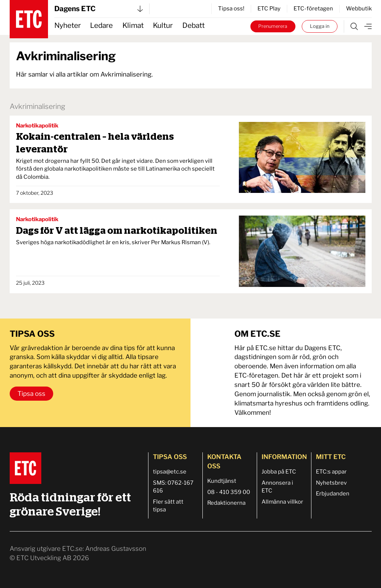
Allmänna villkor (282, 502)
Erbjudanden (333, 494)
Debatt (193, 25)
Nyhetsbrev (331, 483)
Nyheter (68, 25)
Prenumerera (273, 26)
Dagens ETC (99, 9)
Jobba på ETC (279, 472)
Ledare (101, 25)
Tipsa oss (31, 394)
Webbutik (359, 9)
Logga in (320, 26)
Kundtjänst (222, 481)
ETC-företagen (313, 9)
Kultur (163, 25)
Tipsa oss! (231, 9)
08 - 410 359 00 (229, 492)
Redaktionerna (226, 503)
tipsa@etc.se (170, 472)
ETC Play (269, 9)
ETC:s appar (331, 472)
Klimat (133, 25)
